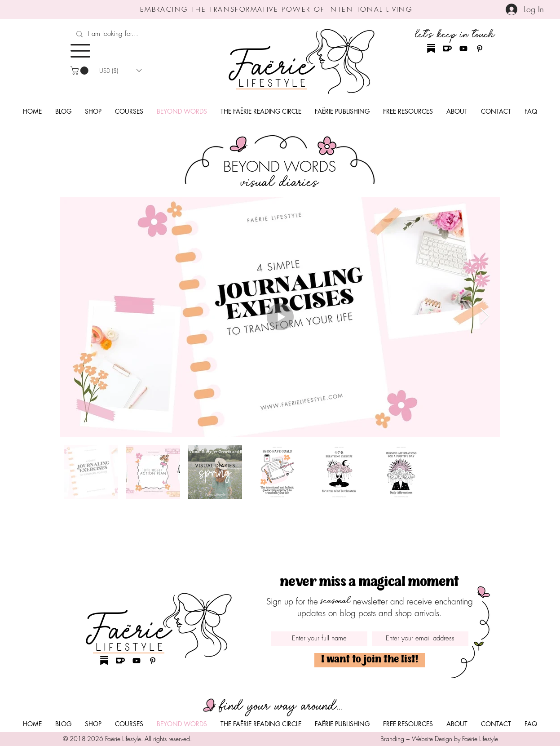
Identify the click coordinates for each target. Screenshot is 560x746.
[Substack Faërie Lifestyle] (431, 49)
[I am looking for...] (138, 34)
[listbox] (120, 71)
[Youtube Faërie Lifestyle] (463, 49)
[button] (80, 51)
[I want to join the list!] (370, 660)
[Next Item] (485, 317)
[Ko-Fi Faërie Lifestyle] (447, 49)
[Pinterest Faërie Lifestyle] (480, 49)
